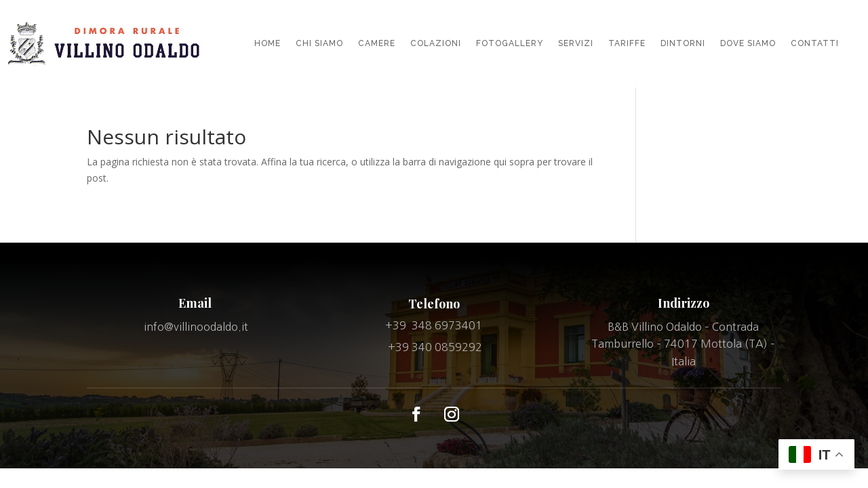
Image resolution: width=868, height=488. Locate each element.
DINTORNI (683, 43)
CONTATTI (815, 43)
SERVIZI (576, 43)
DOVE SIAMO (748, 43)
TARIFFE (627, 43)
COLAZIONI (436, 43)
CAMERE (377, 43)
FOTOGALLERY (510, 43)
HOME (268, 43)
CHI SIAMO (319, 43)
